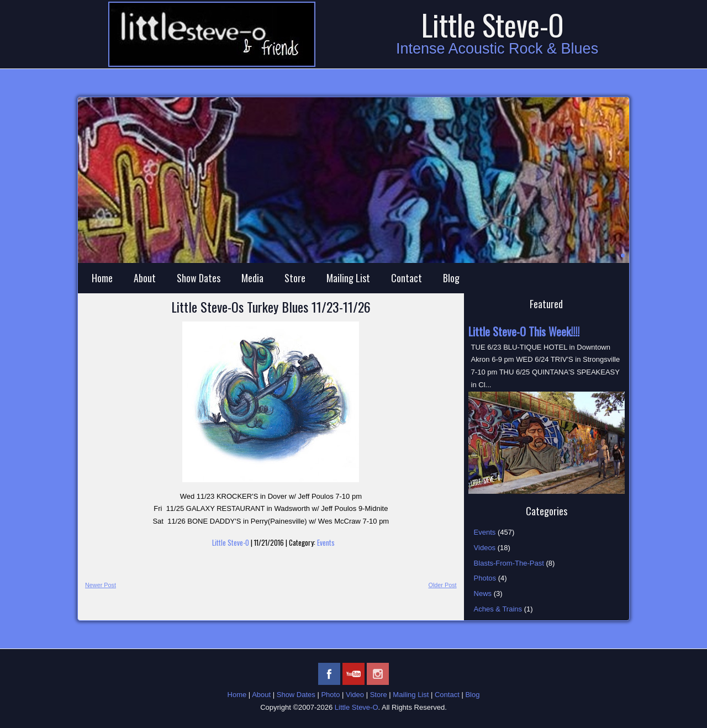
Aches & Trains (498, 609)
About (145, 278)
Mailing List (348, 278)
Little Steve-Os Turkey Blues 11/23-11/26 (271, 307)
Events (326, 542)
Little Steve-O (493, 25)
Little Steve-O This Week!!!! (524, 331)
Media (252, 278)
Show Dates (199, 278)
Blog (451, 278)
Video (355, 695)
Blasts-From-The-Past (509, 563)
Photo (330, 695)
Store (295, 278)
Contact (407, 278)
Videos (485, 548)
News (483, 594)
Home (102, 278)
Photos (485, 578)
